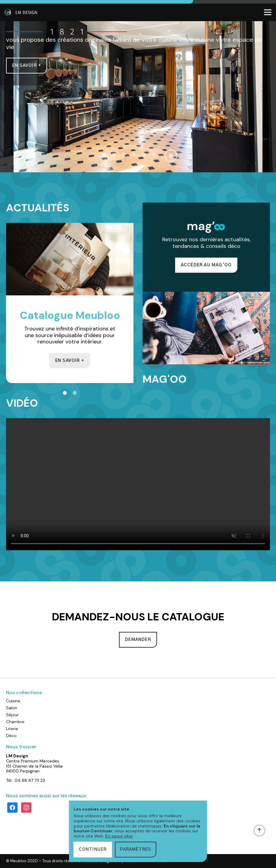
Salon (12, 708)
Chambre (15, 722)
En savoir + (27, 66)
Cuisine (13, 701)
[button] (104, 155)
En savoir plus (119, 836)
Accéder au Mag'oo (206, 265)
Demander (138, 640)
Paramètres (135, 850)
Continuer (93, 850)
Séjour (12, 715)
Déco (11, 736)
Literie (12, 729)
